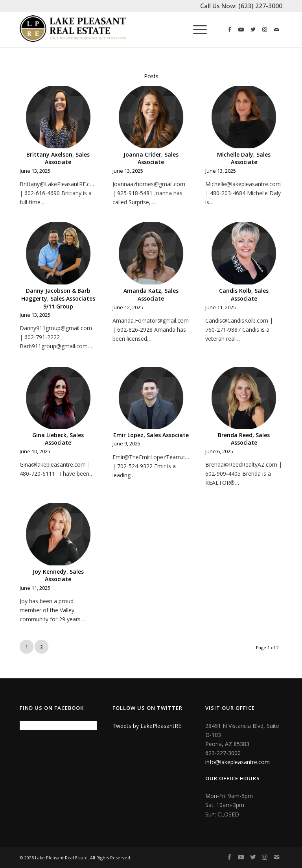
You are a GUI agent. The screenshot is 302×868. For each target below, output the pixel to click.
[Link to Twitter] (253, 30)
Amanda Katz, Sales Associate (151, 295)
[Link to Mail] (276, 30)
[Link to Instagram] (265, 30)
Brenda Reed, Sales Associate (244, 439)
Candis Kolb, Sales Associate (244, 295)
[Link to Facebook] (229, 30)
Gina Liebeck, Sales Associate (58, 439)
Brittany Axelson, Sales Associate (58, 158)
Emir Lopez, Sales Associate (151, 435)
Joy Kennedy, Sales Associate (58, 575)
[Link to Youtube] (241, 30)
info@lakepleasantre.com (238, 762)
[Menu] (196, 30)
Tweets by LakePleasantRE (147, 726)
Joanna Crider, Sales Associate (151, 158)
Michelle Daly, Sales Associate (244, 158)
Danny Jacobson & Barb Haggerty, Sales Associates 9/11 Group (58, 298)
